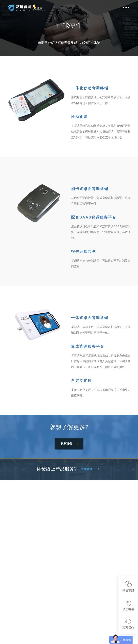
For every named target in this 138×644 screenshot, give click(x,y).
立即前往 (87, 470)
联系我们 (66, 444)
